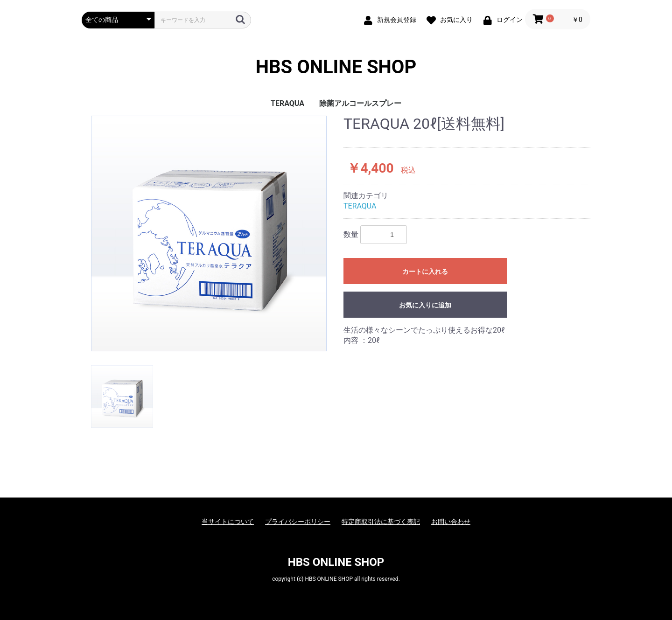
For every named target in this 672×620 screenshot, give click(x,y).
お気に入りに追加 (425, 305)
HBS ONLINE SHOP (336, 67)
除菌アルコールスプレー (360, 103)
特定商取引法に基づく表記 (381, 522)
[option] (209, 233)
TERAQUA (287, 103)
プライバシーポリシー (298, 522)
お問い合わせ (451, 522)
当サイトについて (228, 522)
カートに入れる (425, 272)
